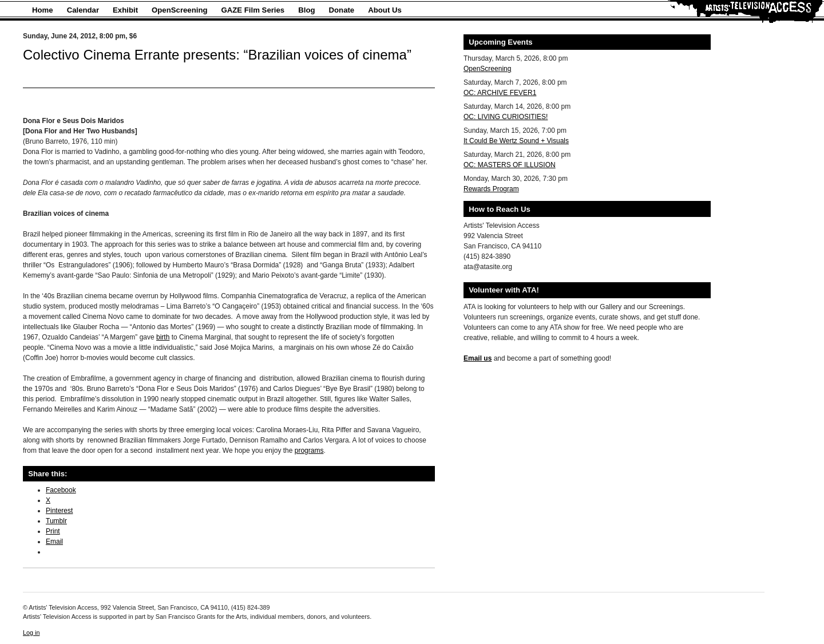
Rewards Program (491, 189)
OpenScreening (179, 10)
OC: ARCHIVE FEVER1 (500, 93)
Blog (306, 10)
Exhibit (125, 10)
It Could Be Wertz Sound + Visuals (516, 141)
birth (163, 337)
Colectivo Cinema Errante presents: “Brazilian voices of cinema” (217, 55)
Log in (31, 633)
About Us (385, 10)
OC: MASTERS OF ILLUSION (510, 165)
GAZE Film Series (253, 10)
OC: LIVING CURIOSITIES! (506, 117)
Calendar (83, 10)
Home (43, 10)
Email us (478, 358)
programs (309, 451)
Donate (342, 10)
